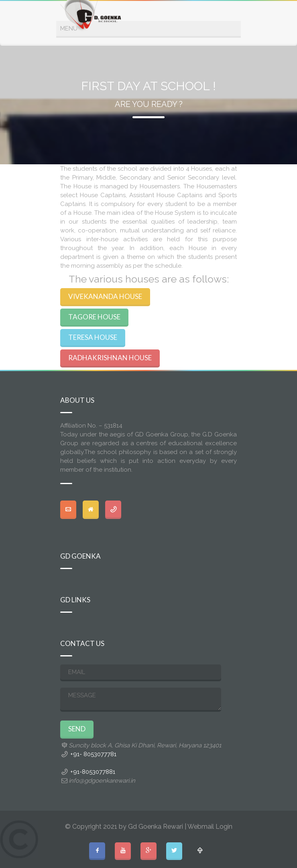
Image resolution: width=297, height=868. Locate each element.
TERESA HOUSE (93, 337)
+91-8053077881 (93, 772)
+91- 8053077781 (93, 754)
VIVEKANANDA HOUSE (105, 296)
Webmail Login (210, 827)
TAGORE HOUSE (94, 317)
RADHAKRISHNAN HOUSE (110, 358)
